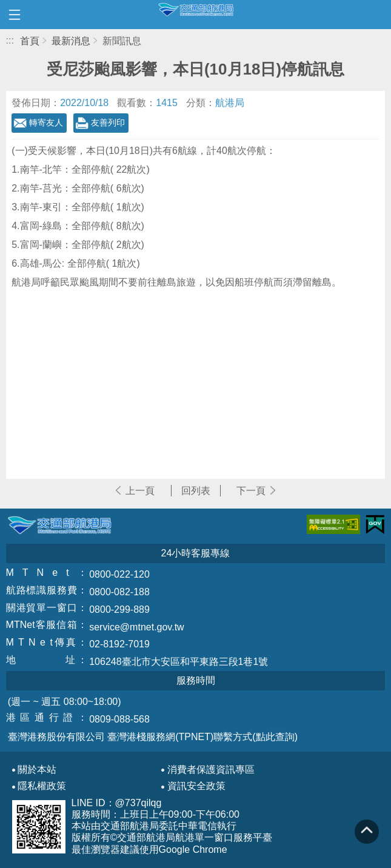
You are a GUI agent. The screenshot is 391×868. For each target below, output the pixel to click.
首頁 (30, 41)
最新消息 (71, 41)
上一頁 (140, 491)
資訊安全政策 (196, 786)
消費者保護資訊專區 (211, 770)
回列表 (196, 491)
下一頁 (251, 491)
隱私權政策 (42, 786)
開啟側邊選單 (15, 15)
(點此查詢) (275, 737)
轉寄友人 (46, 122)
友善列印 (108, 122)
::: (10, 40)
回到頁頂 (367, 832)
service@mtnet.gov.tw (136, 627)
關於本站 (37, 770)
